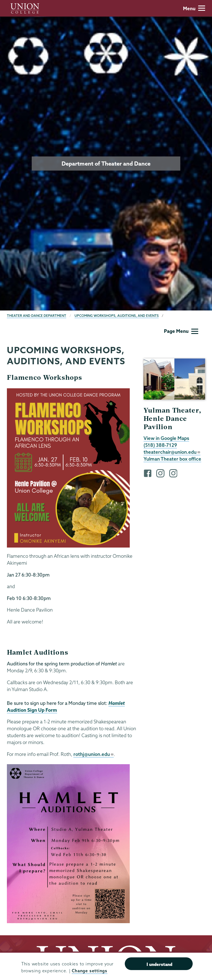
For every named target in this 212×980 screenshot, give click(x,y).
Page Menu (181, 331)
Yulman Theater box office (172, 459)
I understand (159, 964)
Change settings (89, 971)
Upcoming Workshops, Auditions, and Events (117, 316)
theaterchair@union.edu (172, 452)
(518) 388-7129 (160, 445)
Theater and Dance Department (37, 316)
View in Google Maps (166, 438)
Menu (194, 8)
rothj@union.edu (94, 754)
